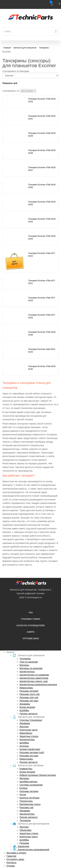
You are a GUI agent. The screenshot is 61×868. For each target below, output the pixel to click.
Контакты (11, 862)
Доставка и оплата (16, 853)
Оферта (31, 632)
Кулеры (24, 788)
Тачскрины (25, 659)
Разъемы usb (26, 807)
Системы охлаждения (31, 785)
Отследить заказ (15, 859)
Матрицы (24, 665)
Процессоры (26, 801)
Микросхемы (26, 688)
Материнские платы (30, 804)
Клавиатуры (26, 769)
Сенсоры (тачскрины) (31, 720)
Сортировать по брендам (16, 71)
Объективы (25, 830)
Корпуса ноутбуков (29, 798)
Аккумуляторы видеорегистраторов (38, 684)
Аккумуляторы (27, 672)
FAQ (31, 613)
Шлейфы (24, 710)
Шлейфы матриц (28, 782)
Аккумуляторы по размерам (34, 675)
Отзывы (11, 866)
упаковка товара (31, 619)
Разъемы (24, 843)
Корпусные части (29, 730)
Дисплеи (24, 727)
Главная (7, 48)
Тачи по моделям (29, 662)
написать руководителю (31, 626)
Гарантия (11, 856)
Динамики (25, 704)
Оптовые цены (31, 639)
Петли (23, 795)
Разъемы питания (29, 691)
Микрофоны (26, 733)
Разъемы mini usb (29, 697)
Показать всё (10, 83)
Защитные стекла (29, 736)
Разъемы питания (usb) (32, 752)
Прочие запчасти (28, 714)
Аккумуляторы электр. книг (34, 681)
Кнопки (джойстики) (30, 749)
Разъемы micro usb (30, 694)
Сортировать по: (11, 91)
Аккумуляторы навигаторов (34, 678)
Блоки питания (27, 707)
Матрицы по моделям (31, 668)
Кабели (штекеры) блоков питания (38, 775)
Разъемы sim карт (29, 701)
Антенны (24, 746)
